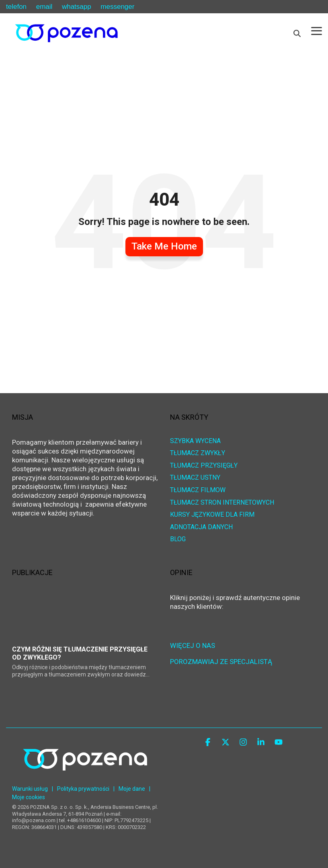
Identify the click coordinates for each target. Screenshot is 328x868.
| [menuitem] (52, 789)
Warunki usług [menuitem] (30, 789)
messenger (117, 7)
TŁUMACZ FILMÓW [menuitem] (198, 490)
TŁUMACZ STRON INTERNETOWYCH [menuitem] (222, 503)
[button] (317, 30)
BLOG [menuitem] (178, 539)
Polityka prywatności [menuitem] (83, 789)
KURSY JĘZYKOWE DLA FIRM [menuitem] (212, 515)
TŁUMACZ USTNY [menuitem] (195, 478)
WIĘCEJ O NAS (193, 645)
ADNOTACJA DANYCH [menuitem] (201, 527)
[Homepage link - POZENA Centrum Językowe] (85, 777)
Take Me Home (164, 246)
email (44, 7)
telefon (16, 7)
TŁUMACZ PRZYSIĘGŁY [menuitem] (204, 466)
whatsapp (77, 7)
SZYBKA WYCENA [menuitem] (195, 441)
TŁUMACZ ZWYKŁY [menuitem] (198, 453)
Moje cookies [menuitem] (29, 797)
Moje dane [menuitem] (132, 789)
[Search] (297, 33)
